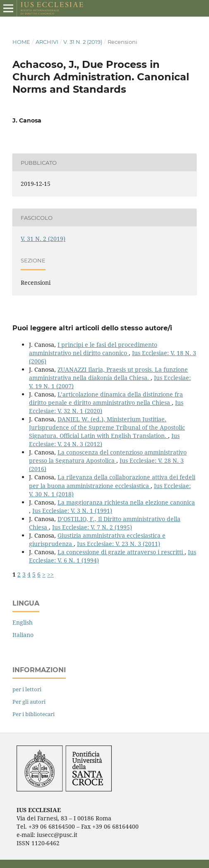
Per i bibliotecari (34, 714)
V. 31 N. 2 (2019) (83, 42)
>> (50, 574)
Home (21, 42)
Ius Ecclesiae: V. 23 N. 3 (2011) (119, 544)
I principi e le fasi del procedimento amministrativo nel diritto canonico (93, 349)
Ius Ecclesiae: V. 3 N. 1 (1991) (72, 511)
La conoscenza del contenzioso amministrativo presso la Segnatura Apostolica (108, 456)
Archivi (47, 42)
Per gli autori (29, 702)
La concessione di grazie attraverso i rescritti (121, 552)
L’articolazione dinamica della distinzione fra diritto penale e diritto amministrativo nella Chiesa (106, 398)
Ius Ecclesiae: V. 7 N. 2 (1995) (92, 527)
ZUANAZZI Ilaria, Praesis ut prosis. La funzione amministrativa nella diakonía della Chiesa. (108, 374)
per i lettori (27, 689)
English (23, 622)
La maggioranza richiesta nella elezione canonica (126, 502)
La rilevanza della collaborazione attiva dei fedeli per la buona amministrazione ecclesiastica (112, 481)
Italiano (23, 635)
